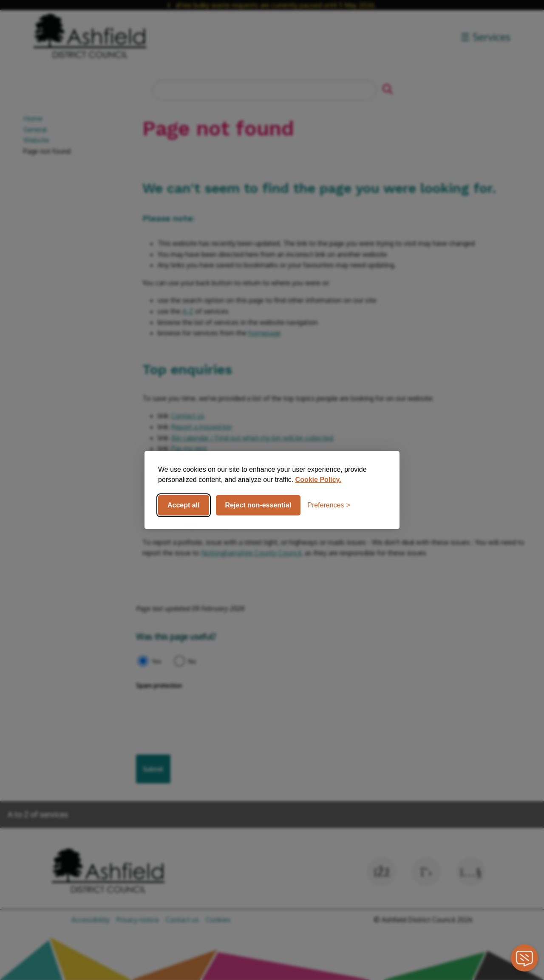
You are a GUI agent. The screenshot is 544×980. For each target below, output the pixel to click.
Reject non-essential (258, 505)
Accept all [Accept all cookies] (184, 505)
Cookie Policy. (318, 480)
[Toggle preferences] (329, 505)
